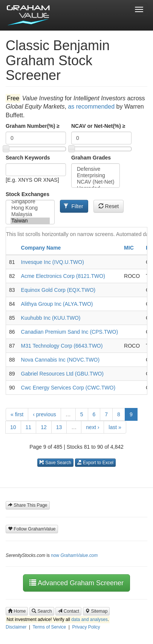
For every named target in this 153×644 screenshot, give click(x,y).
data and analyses (90, 619)
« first (17, 414)
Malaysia (30, 214)
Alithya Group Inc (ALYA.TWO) (57, 304)
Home (17, 611)
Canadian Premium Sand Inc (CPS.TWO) (70, 332)
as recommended (91, 107)
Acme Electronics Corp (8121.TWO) (63, 276)
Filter (73, 206)
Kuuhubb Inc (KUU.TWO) (51, 318)
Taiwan (30, 221)
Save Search (55, 463)
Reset (109, 206)
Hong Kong (30, 208)
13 (59, 427)
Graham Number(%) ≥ (33, 126)
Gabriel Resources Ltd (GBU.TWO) (62, 374)
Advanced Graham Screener (76, 583)
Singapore (30, 202)
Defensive (96, 169)
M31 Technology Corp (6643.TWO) (62, 346)
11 (29, 427)
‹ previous (44, 414)
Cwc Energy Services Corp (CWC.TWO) (68, 388)
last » (115, 427)
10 (13, 427)
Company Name (41, 248)
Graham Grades (91, 158)
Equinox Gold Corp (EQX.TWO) (58, 290)
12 (44, 427)
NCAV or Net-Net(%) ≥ (98, 126)
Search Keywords (28, 158)
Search (42, 611)
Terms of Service (50, 627)
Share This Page (28, 505)
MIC (129, 248)
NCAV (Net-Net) (96, 182)
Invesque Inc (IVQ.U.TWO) (53, 262)
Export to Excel (95, 463)
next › (93, 427)
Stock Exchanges (28, 194)
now (74, 555)
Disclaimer (16, 627)
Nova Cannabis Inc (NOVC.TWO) (60, 360)
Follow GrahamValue (32, 529)
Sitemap (96, 611)
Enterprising (96, 176)
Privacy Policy (86, 627)
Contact (68, 611)
